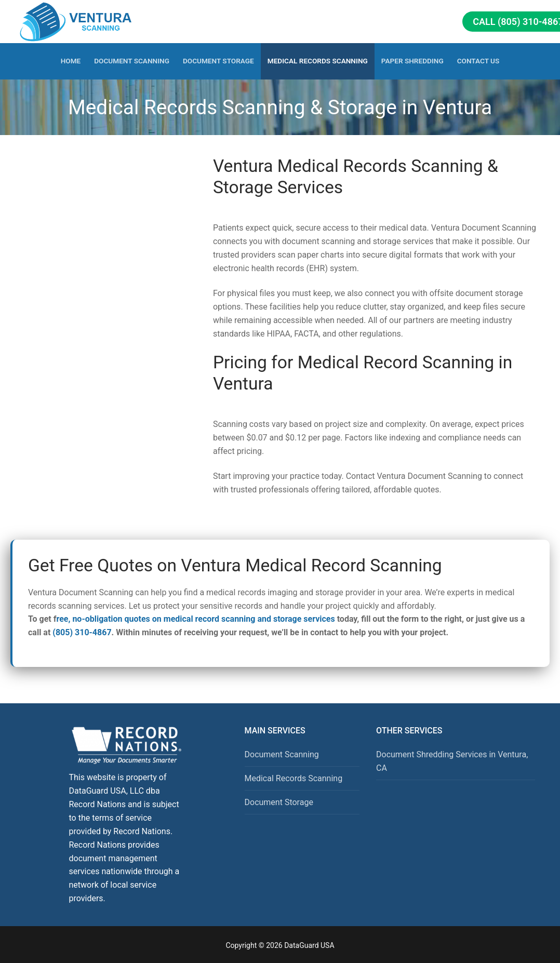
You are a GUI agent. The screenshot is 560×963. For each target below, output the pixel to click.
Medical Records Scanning (294, 778)
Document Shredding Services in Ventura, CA (452, 761)
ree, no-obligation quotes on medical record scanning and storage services (195, 619)
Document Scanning (282, 754)
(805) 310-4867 (82, 632)
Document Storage (279, 802)
